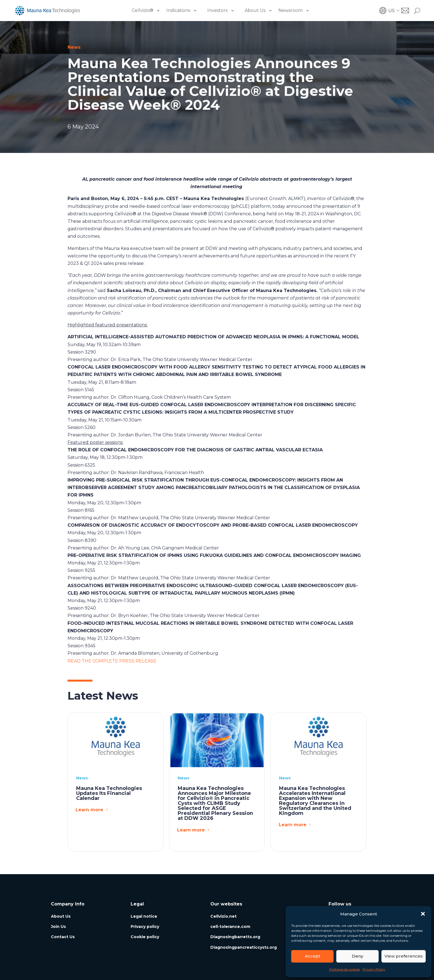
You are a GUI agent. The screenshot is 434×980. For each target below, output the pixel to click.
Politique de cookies (344, 969)
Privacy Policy (374, 969)
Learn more (89, 810)
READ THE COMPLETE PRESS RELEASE (112, 661)
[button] (423, 914)
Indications (178, 10)
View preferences (404, 956)
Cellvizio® (143, 10)
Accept (312, 956)
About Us (255, 10)
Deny (357, 956)
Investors (217, 10)
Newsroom (290, 10)
